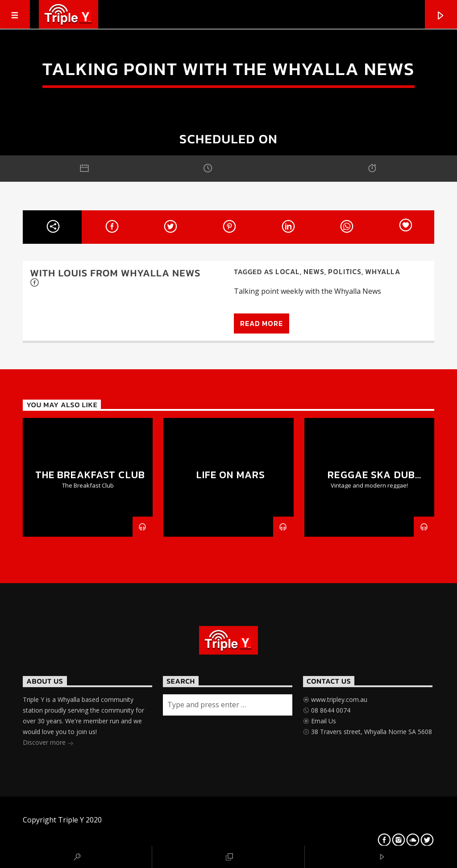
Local (288, 271)
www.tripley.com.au (338, 699)
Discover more (48, 743)
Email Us (323, 721)
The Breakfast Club (90, 475)
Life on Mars (231, 475)
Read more (261, 323)
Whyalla (383, 271)
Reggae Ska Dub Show (371, 480)
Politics (345, 271)
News (314, 271)
